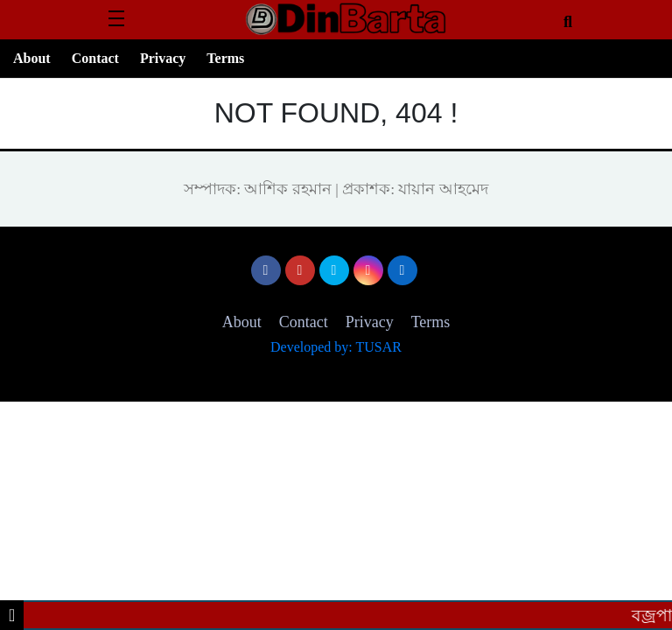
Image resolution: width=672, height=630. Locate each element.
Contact (95, 58)
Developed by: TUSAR (336, 347)
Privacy (163, 58)
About (32, 58)
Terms (225, 58)
